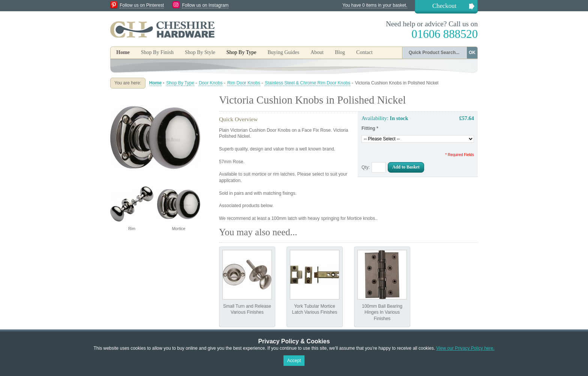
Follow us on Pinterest (142, 5)
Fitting (370, 128)
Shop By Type (180, 83)
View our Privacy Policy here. (465, 348)
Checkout (444, 6)
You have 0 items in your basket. (375, 5)
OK (472, 53)
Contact (364, 52)
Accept (294, 361)
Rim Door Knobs (244, 83)
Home (123, 52)
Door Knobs (211, 83)
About (317, 52)
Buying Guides (283, 52)
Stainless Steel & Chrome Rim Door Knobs (307, 83)
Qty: (366, 167)
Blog (340, 52)
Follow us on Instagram (205, 5)
